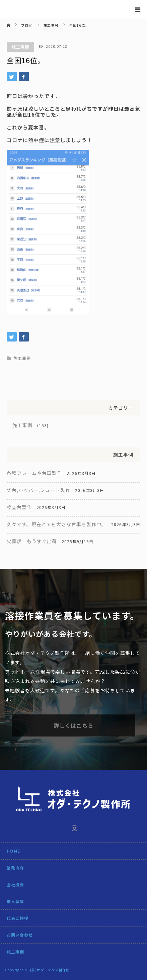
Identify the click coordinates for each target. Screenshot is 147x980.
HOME (13, 851)
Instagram (74, 827)
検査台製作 (19, 507)
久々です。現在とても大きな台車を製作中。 (57, 524)
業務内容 (15, 868)
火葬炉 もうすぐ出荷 (32, 541)
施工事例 (20, 47)
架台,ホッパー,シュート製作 (39, 490)
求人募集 (15, 901)
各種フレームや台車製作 (34, 473)
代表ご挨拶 (18, 918)
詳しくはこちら (73, 725)
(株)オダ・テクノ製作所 (50, 970)
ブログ (27, 25)
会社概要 (15, 885)
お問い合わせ (20, 935)
